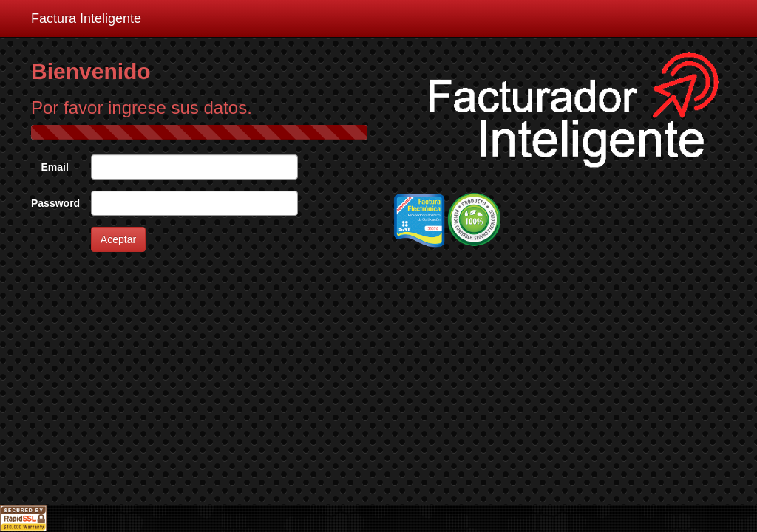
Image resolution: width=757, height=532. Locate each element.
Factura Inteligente (86, 18)
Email (54, 167)
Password (55, 203)
